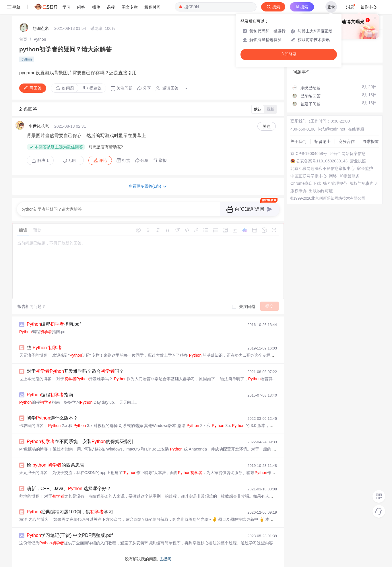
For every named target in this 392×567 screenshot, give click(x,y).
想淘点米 (41, 28)
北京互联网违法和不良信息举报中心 (323, 168)
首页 (23, 39)
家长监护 (365, 168)
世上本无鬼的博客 (35, 379)
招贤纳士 (323, 141)
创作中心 (368, 7)
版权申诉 (298, 191)
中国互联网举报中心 (308, 176)
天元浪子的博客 (33, 355)
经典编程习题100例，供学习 (70, 512)
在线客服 (356, 129)
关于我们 (298, 141)
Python (40, 39)
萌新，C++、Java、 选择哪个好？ (69, 489)
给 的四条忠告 (56, 465)
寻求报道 (371, 141)
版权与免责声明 (364, 183)
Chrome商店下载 (306, 183)
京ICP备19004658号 (309, 154)
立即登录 (289, 54)
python (27, 59)
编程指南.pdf (54, 324)
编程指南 (50, 395)
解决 (40, 160)
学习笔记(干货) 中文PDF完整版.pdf (70, 535)
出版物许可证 (321, 191)
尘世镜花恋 (39, 126)
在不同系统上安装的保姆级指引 (80, 441)
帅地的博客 (29, 496)
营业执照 (358, 161)
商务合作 (347, 141)
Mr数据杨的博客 (34, 449)
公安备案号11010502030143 (322, 161)
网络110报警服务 (344, 176)
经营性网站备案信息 (348, 154)
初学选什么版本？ (52, 418)
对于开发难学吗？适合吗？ (75, 371)
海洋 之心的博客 (34, 519)
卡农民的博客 (31, 426)
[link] (23, 39)
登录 (331, 7)
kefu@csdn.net (332, 129)
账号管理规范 (335, 183)
